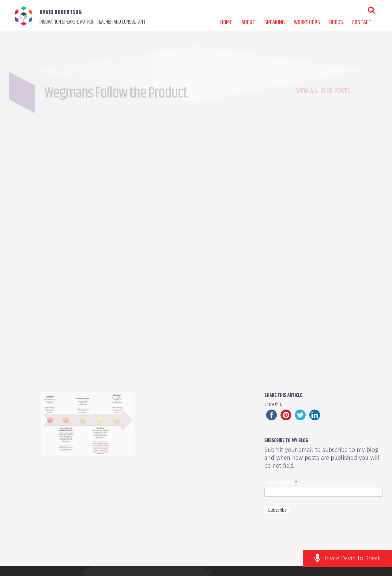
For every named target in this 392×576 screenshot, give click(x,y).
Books (336, 23)
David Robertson (61, 12)
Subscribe (277, 510)
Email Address (281, 482)
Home (226, 23)
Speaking (275, 23)
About (248, 23)
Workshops (307, 23)
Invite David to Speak (353, 558)
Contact (362, 23)
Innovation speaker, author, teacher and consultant (92, 22)
